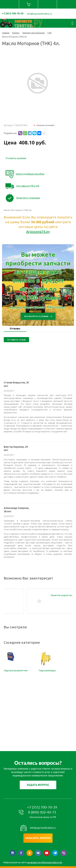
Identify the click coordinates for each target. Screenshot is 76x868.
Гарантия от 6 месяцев (28, 198)
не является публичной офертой (45, 862)
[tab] (15, 329)
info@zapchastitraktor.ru (40, 14)
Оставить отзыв (16, 340)
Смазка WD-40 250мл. (29, 595)
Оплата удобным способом (30, 174)
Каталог (16, 33)
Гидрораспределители (16, 670)
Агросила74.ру (38, 232)
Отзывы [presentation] (15, 329)
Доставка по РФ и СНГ (28, 186)
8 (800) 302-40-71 (42, 812)
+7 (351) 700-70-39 (13, 14)
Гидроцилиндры (47, 670)
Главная (6, 33)
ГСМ (49, 33)
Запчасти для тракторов (33, 33)
